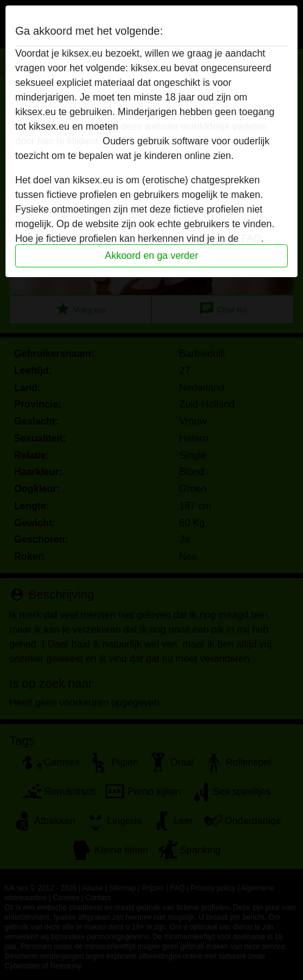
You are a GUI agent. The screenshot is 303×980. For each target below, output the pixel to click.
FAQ (251, 238)
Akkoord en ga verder (151, 256)
